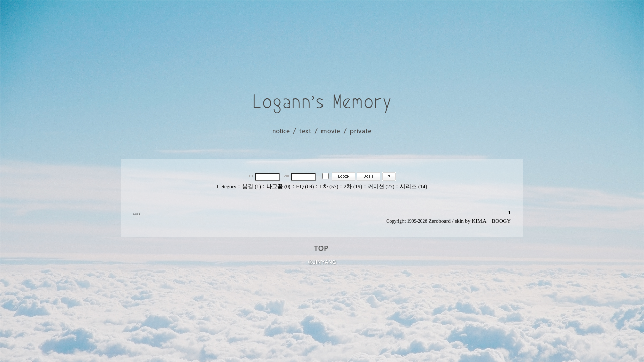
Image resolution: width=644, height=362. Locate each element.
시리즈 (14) (413, 186)
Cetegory (227, 186)
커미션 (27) (381, 186)
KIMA (479, 221)
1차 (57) (329, 186)
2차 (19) (353, 186)
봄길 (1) (251, 186)
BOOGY (501, 221)
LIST (137, 213)
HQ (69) (305, 186)
